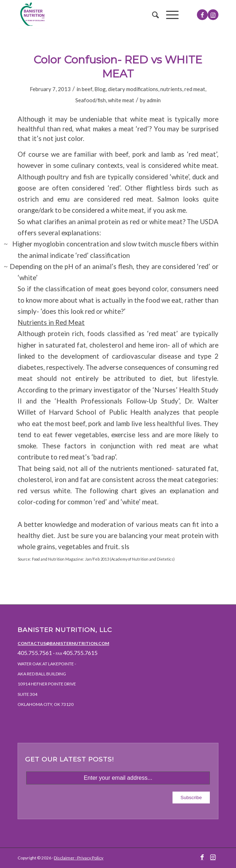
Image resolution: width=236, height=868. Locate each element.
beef (87, 89)
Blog (100, 89)
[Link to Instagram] (213, 15)
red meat (195, 89)
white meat (121, 100)
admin (154, 100)
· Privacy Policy (89, 858)
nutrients (171, 89)
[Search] (152, 15)
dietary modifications (133, 89)
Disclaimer (64, 858)
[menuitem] (152, 15)
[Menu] (169, 15)
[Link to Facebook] (202, 15)
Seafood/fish (91, 100)
